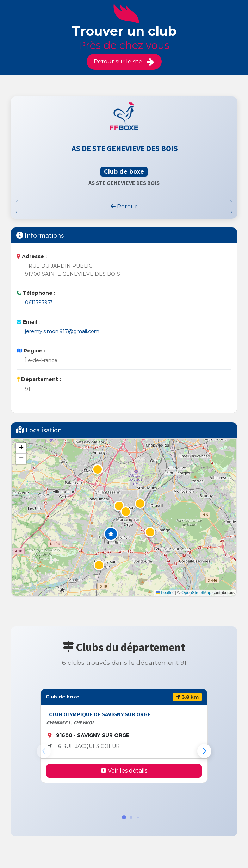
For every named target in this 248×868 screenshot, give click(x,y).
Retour (124, 207)
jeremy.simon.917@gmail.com (62, 331)
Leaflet (165, 593)
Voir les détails (124, 771)
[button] (111, 534)
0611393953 (39, 302)
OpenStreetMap (196, 593)
